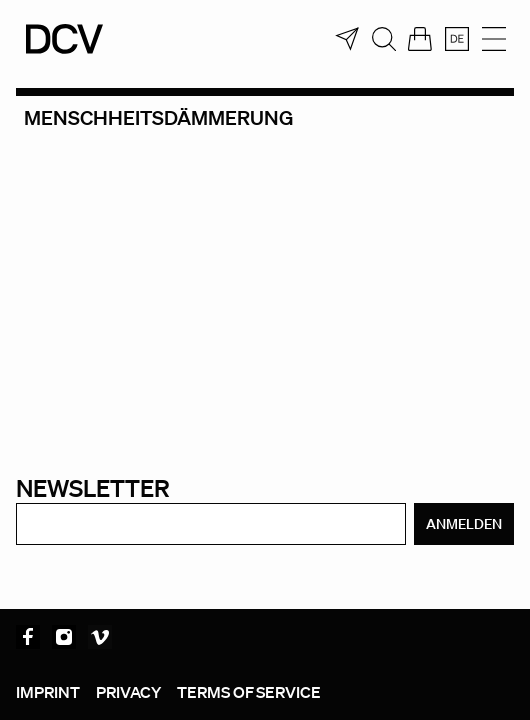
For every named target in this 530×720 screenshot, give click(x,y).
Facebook (28, 637)
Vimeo (100, 637)
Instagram (64, 637)
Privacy (128, 692)
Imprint (48, 692)
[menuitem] (457, 39)
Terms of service (249, 692)
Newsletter (93, 487)
